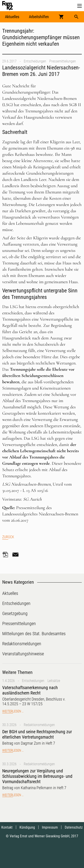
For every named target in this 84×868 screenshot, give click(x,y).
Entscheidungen (35, 61)
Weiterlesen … (13, 711)
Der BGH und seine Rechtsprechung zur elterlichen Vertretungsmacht (37, 734)
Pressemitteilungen (63, 61)
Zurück (8, 537)
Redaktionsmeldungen (39, 725)
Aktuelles (12, 17)
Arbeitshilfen (39, 17)
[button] (80, 6)
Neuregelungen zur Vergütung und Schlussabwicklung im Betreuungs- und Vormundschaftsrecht (37, 776)
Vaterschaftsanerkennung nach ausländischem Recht (30, 690)
